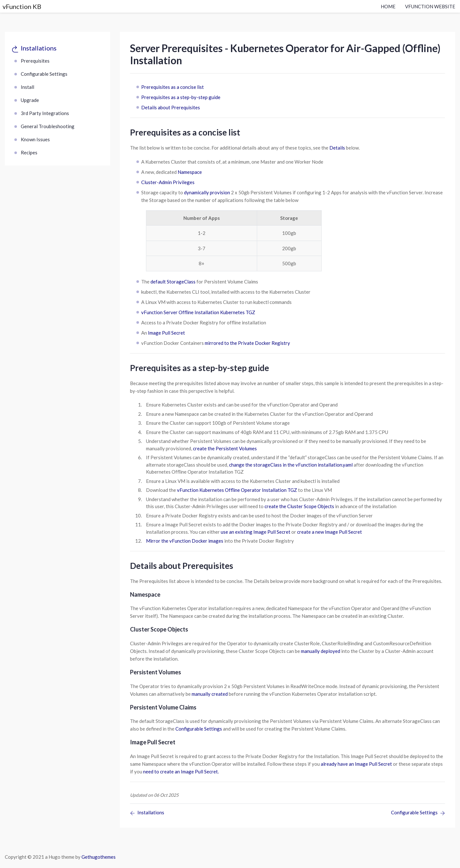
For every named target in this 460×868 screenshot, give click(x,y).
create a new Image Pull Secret (330, 532)
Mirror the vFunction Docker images (185, 541)
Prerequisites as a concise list (172, 87)
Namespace (190, 172)
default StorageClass (173, 282)
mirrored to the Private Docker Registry (247, 343)
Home (388, 6)
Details (337, 148)
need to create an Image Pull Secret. (181, 771)
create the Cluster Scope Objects (299, 506)
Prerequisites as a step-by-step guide (181, 97)
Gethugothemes (99, 857)
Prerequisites (35, 61)
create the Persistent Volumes (225, 448)
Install (27, 87)
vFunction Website (430, 6)
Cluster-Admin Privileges (168, 182)
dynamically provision (207, 192)
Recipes (29, 152)
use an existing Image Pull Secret (256, 532)
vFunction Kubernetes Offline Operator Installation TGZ (237, 490)
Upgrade (30, 100)
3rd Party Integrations (45, 113)
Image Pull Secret (166, 333)
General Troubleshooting (48, 126)
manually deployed (321, 651)
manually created (210, 694)
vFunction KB (22, 6)
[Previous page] (147, 813)
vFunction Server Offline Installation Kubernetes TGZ (198, 312)
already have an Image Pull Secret (356, 764)
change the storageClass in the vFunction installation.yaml (291, 465)
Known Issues (35, 139)
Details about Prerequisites (171, 107)
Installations (39, 48)
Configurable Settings (44, 74)
